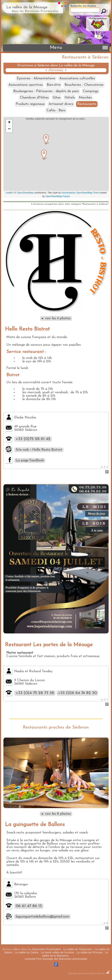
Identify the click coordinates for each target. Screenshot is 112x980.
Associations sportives (26, 85)
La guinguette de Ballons (35, 825)
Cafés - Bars (56, 110)
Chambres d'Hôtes (34, 98)
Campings (91, 91)
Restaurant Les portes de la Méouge (49, 645)
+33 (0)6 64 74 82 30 (77, 693)
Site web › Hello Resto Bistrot (39, 450)
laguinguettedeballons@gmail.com (42, 917)
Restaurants (87, 104)
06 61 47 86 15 (29, 906)
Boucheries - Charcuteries (84, 85)
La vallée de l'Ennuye (90, 952)
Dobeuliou (73, 973)
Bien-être (54, 85)
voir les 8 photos (56, 814)
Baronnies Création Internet (94, 973)
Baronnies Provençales (47, 949)
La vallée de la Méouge (27, 7)
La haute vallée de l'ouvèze (57, 952)
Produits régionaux (30, 104)
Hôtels (70, 98)
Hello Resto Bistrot (27, 329)
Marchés (85, 98)
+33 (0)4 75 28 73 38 (35, 693)
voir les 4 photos (56, 318)
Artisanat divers (61, 104)
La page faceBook (30, 460)
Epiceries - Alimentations (36, 78)
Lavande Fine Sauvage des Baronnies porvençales (56, 959)
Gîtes (57, 98)
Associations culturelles (77, 78)
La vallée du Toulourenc (78, 949)
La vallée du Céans (26, 952)
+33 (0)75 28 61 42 (33, 439)
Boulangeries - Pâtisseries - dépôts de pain (46, 91)
